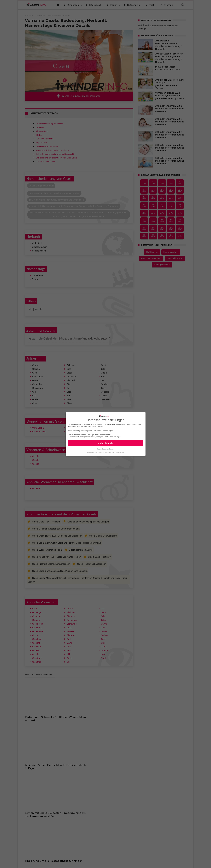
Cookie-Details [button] (93, 452)
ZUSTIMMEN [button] (105, 443)
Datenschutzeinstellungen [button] (105, 449)
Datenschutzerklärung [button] (107, 452)
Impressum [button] (120, 452)
